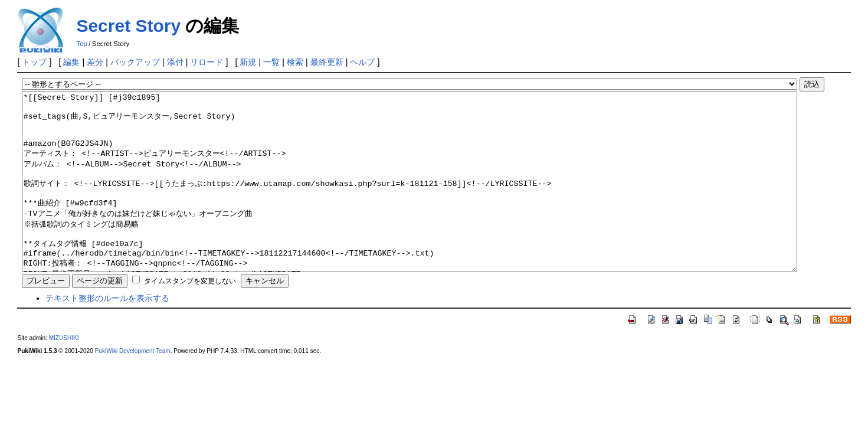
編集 (71, 62)
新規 (248, 62)
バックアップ (135, 62)
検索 (295, 62)
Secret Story (128, 26)
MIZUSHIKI (64, 373)
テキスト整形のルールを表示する (107, 334)
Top (82, 44)
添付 (175, 62)
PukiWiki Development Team (133, 386)
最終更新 (327, 62)
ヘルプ (362, 62)
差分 (95, 62)
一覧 (271, 62)
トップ (34, 62)
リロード (207, 62)
